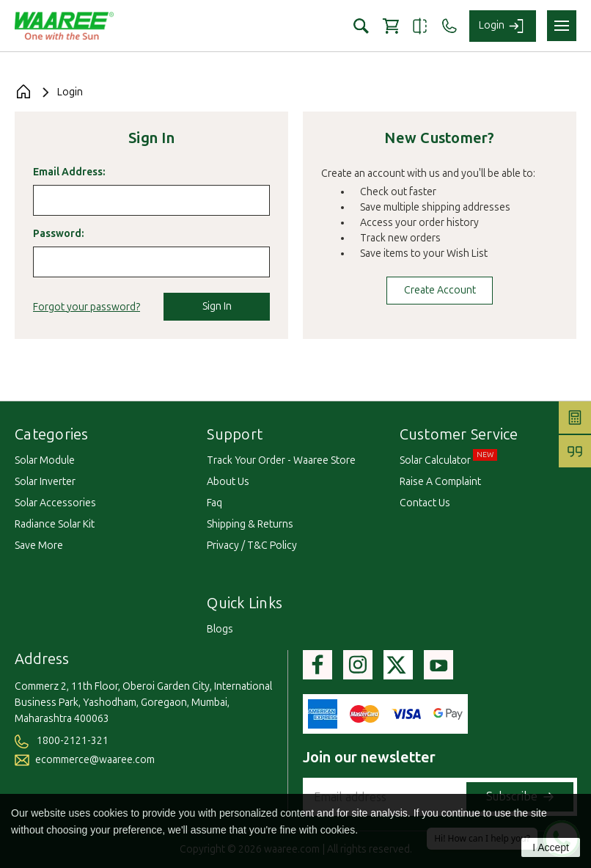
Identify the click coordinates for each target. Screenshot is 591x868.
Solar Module (45, 460)
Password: (58, 234)
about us (228, 482)
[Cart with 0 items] (390, 26)
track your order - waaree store (281, 460)
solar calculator (435, 460)
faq (214, 503)
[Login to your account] (503, 26)
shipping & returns (250, 524)
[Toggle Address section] (77, 664)
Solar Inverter (45, 482)
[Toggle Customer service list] (526, 440)
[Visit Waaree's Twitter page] (398, 665)
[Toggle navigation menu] (562, 26)
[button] (361, 26)
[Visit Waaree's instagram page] (358, 665)
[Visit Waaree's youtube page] (438, 665)
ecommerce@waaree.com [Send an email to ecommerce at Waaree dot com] (85, 760)
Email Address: (69, 172)
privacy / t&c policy (252, 546)
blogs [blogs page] (220, 629)
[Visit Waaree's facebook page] (317, 665)
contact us (425, 503)
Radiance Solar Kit (55, 524)
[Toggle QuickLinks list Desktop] (290, 608)
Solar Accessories (55, 503)
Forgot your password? (87, 307)
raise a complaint (440, 482)
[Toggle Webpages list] (271, 440)
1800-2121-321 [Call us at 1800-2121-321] (62, 741)
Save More (39, 546)
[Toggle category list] (97, 440)
